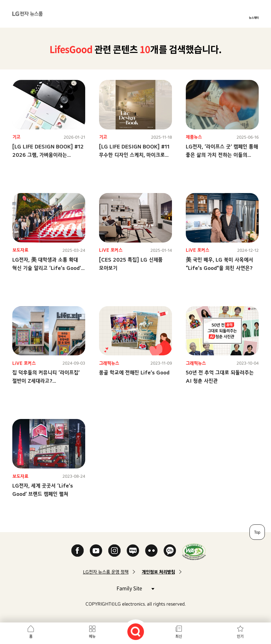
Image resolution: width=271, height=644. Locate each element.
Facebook (78, 551)
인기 (240, 636)
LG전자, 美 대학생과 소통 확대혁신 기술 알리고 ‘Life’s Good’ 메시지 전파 (47, 268)
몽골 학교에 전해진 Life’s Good (134, 372)
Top (257, 532)
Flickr (151, 551)
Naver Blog (133, 551)
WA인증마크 (194, 552)
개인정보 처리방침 (158, 572)
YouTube (96, 551)
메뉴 (92, 636)
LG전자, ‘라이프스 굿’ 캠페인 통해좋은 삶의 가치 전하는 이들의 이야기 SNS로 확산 (222, 155)
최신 (179, 636)
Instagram (114, 551)
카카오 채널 (170, 551)
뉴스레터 (254, 18)
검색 (136, 632)
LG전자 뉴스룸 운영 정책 (106, 572)
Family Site (135, 588)
